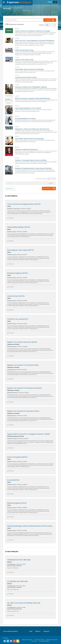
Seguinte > (51, 183)
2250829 (31, 485)
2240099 (31, 232)
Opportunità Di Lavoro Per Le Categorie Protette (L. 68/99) (28, 434)
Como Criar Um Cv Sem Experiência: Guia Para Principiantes (35, 41)
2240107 (31, 255)
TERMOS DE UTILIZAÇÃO (27, 640)
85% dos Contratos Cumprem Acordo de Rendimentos (33, 98)
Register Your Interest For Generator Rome (23, 365)
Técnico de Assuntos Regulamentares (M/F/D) (24, 204)
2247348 (31, 347)
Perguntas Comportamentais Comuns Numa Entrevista (33, 168)
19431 (31, 585)
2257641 (31, 531)
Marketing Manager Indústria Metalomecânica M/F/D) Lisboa (30, 526)
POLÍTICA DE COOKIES (39, 640)
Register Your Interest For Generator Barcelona (24, 388)
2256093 (31, 508)
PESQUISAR (50, 20)
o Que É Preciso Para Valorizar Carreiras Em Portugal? (33, 31)
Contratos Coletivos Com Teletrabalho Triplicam (31, 87)
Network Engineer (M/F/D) (17, 503)
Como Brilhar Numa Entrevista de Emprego (29, 69)
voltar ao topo (10, 189)
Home (31, 631)
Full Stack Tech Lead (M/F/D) (18, 319)
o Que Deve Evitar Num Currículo (26, 77)
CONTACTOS (34, 641)
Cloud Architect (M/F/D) (16, 296)
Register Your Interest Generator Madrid (22, 342)
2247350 (31, 393)
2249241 (31, 462)
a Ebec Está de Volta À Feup (24, 50)
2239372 (31, 209)
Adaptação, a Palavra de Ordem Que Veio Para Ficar (32, 129)
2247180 (31, 324)
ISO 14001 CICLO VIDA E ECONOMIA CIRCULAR (24, 603)
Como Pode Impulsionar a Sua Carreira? (28, 108)
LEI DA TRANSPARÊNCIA (44, 641)
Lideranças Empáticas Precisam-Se (26, 149)
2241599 (31, 301)
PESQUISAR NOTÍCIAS (49, 189)
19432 (31, 564)
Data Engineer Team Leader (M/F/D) (20, 250)
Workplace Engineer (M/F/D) (17, 273)
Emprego (38, 631)
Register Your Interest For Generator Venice (23, 411)
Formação (46, 631)
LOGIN (55, 2)
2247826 (31, 439)
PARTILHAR (10, 218)
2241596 (31, 278)
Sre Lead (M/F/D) (13, 480)
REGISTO (50, 2)
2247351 (31, 416)
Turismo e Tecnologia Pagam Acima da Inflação (31, 160)
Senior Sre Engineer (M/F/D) (17, 457)
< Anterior (10, 183)
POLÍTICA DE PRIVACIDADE (52, 640)
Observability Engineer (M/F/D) (19, 227)
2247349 (31, 370)
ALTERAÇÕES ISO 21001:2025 (17, 581)
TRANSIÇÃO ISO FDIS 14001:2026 (19, 560)
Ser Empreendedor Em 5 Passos (25, 119)
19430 (31, 607)
